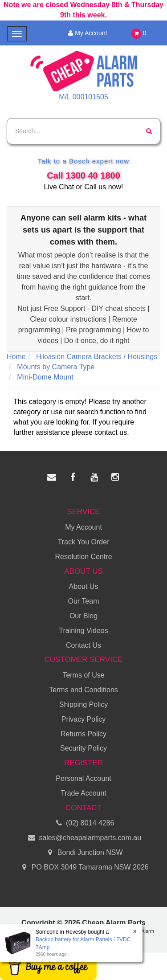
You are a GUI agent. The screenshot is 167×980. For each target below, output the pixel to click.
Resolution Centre (83, 557)
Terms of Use (83, 675)
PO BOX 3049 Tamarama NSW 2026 (83, 868)
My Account (86, 33)
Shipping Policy (83, 704)
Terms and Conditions (83, 690)
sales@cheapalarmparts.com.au (83, 838)
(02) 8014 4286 (84, 823)
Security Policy (83, 748)
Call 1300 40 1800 (83, 176)
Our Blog (83, 616)
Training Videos (83, 631)
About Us (84, 586)
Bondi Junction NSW (83, 853)
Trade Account (83, 793)
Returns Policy (83, 734)
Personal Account (83, 778)
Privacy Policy (84, 719)
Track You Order (84, 542)
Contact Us (83, 645)
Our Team (84, 601)
